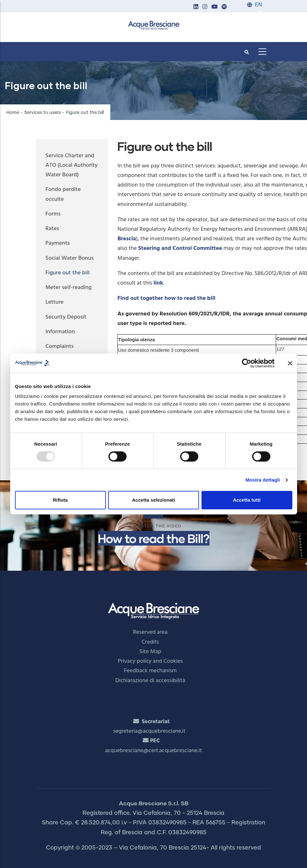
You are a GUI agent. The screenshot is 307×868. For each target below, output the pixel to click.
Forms (53, 214)
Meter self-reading (69, 288)
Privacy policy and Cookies (150, 661)
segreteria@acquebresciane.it (149, 731)
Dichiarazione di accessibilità (150, 681)
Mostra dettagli (263, 480)
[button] (196, 7)
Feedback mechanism (150, 671)
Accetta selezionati (153, 500)
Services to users (43, 113)
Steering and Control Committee (180, 248)
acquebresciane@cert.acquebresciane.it (154, 751)
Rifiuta (60, 500)
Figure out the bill (68, 273)
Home (13, 113)
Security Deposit (66, 317)
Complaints (60, 346)
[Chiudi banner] (290, 363)
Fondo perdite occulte (63, 194)
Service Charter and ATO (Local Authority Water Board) (72, 165)
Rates (52, 229)
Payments (58, 243)
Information (60, 332)
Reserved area (150, 632)
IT (259, 13)
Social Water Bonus (70, 258)
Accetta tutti (247, 500)
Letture (55, 302)
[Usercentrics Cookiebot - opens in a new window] (247, 363)
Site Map (150, 652)
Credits (150, 642)
